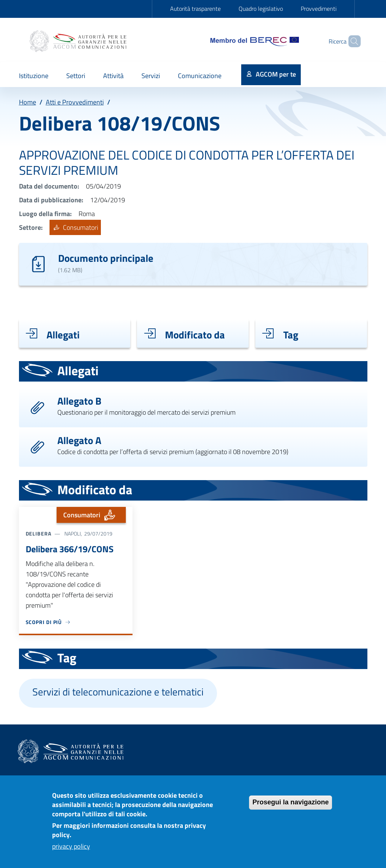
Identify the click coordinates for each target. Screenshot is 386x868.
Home (28, 102)
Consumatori (75, 227)
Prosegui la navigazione (291, 807)
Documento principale (106, 258)
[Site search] (352, 41)
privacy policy (71, 851)
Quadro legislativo (261, 9)
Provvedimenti (319, 9)
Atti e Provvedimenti (75, 102)
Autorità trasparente (195, 9)
